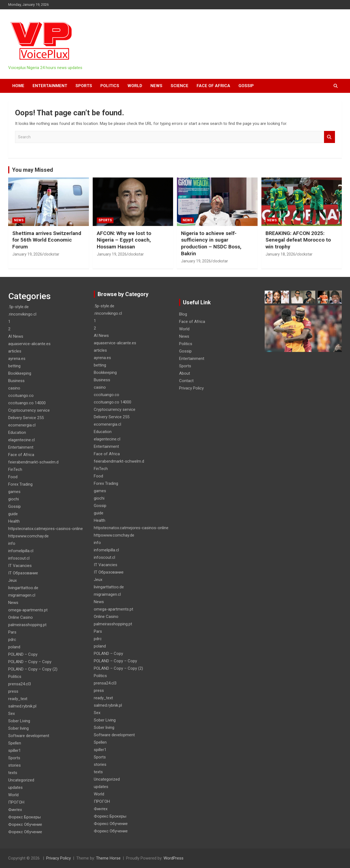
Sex (11, 714)
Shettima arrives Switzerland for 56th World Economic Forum (47, 240)
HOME (18, 86)
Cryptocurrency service (29, 410)
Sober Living (19, 721)
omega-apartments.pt (28, 610)
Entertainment (50, 86)
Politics (110, 86)
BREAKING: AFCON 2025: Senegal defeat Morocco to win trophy (298, 240)
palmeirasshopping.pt (27, 625)
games (14, 492)
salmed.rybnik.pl (22, 706)
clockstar (52, 254)
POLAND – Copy (23, 654)
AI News (16, 336)
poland (14, 647)
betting (14, 366)
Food (13, 477)
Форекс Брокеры (24, 817)
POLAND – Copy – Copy (30, 662)
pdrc (12, 640)
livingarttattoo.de (23, 588)
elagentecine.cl (21, 440)
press (13, 691)
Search (329, 137)
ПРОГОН (16, 802)
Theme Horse (108, 858)
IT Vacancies (20, 566)
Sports (84, 86)
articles (15, 351)
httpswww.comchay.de (28, 536)
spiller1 (14, 750)
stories (14, 765)
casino (14, 388)
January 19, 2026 (27, 254)
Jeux (12, 580)
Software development (29, 736)
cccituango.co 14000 (27, 403)
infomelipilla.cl (21, 551)
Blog (183, 314)
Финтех (15, 810)
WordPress (173, 858)
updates (15, 787)
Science (180, 86)
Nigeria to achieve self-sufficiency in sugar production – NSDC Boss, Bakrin (211, 243)
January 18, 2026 (280, 254)
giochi (14, 499)
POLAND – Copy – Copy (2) (33, 669)
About (185, 373)
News (156, 86)
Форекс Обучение (25, 824)
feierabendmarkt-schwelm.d (33, 462)
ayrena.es (17, 359)
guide (13, 514)
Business (16, 381)
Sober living (18, 728)
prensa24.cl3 (20, 684)
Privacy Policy (191, 388)
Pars (12, 632)
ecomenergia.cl (22, 425)
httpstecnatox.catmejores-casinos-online (46, 529)
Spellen (15, 743)
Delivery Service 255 (26, 418)
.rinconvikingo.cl (22, 314)
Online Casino (21, 617)
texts (13, 773)
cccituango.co (21, 396)
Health (14, 521)
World (135, 86)
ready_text (18, 699)
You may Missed (33, 170)
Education (17, 432)
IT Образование (23, 573)
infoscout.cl (19, 558)
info (12, 543)
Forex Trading (20, 484)
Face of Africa (213, 86)
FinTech (15, 469)
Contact (186, 381)
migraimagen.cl (22, 595)
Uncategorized (21, 780)
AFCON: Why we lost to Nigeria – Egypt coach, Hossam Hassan (124, 240)
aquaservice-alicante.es (29, 344)
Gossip (246, 86)
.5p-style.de (18, 307)
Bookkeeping (20, 373)
